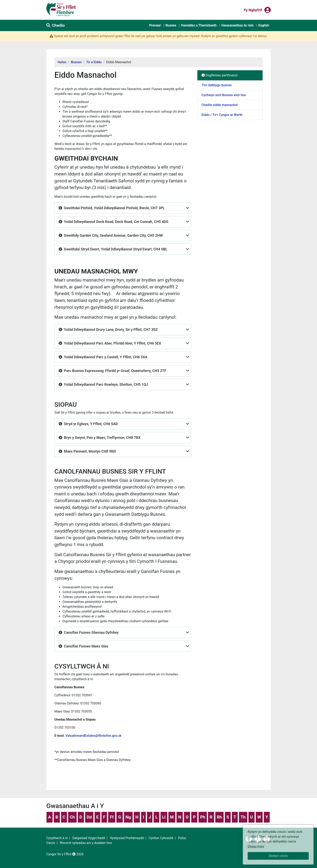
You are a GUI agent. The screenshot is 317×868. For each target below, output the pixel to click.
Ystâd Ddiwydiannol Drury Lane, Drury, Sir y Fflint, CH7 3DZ (111, 330)
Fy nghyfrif (253, 10)
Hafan (62, 62)
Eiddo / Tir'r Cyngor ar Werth (222, 115)
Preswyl (155, 25)
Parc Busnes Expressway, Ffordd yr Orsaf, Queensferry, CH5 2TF (115, 371)
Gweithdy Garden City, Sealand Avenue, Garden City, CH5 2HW (113, 235)
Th (243, 817)
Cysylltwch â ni (57, 838)
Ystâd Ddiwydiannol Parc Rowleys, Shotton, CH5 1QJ (106, 385)
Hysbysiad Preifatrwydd (127, 838)
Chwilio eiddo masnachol (220, 105)
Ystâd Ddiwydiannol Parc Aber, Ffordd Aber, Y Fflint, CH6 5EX (113, 343)
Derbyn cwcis (278, 856)
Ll (164, 817)
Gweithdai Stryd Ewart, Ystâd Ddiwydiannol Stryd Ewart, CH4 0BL (116, 249)
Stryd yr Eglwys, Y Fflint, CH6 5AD (91, 424)
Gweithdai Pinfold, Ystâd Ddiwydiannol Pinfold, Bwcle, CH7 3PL (114, 208)
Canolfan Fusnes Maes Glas (86, 646)
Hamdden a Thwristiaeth (199, 25)
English (264, 25)
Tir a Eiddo (94, 62)
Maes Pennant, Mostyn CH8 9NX (90, 451)
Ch (72, 817)
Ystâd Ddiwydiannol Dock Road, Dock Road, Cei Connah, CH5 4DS (116, 222)
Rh (219, 817)
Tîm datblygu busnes (217, 85)
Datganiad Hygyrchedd (89, 838)
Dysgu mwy (256, 846)
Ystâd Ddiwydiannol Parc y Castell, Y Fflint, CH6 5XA (106, 357)
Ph (203, 817)
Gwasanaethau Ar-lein (237, 25)
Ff (112, 817)
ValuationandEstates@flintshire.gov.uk (94, 736)
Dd (89, 817)
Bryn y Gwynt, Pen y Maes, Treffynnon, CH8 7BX (102, 438)
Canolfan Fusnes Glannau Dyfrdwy (91, 633)
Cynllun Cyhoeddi (161, 838)
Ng (128, 817)
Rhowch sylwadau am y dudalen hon (86, 843)
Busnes (171, 25)
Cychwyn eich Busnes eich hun (224, 95)
